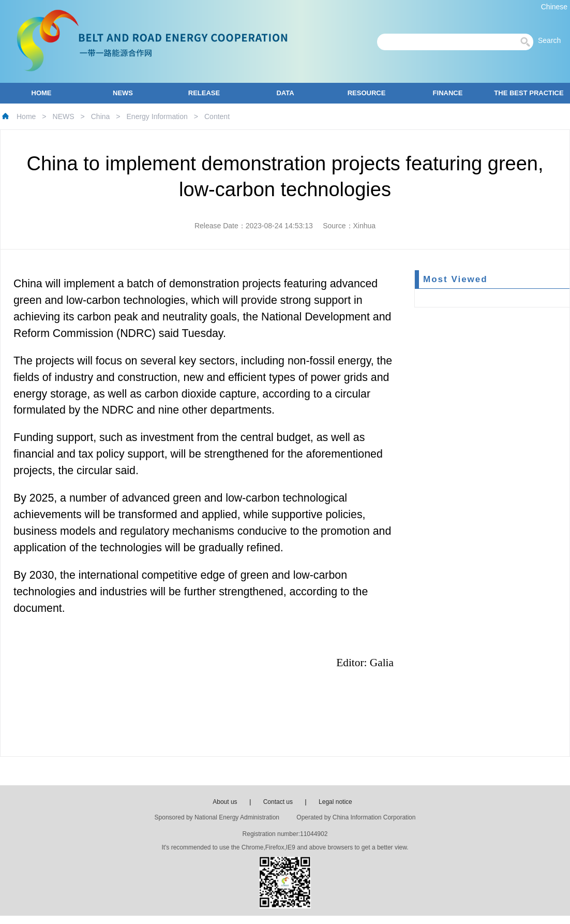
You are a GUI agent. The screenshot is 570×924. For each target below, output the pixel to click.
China (101, 116)
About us (225, 802)
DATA (285, 93)
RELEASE (204, 93)
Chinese (554, 7)
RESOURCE (367, 93)
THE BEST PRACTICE (529, 93)
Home (26, 116)
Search (552, 40)
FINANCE (448, 93)
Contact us (278, 802)
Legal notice (335, 802)
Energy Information (157, 116)
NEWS (123, 93)
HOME (42, 93)
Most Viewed (455, 279)
